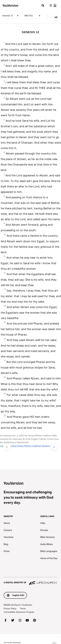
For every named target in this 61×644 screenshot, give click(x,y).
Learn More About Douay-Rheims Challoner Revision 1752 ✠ (29, 446)
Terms (23, 608)
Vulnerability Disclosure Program (19, 612)
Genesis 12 (11, 16)
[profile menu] (53, 5)
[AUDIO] (47, 17)
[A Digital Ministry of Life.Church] (31, 581)
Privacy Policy (10, 608)
